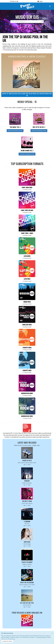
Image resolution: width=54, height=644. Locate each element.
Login (41, 1)
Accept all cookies (7, 641)
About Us (27, 26)
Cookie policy (11, 639)
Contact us (14, 1)
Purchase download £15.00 (15, 131)
